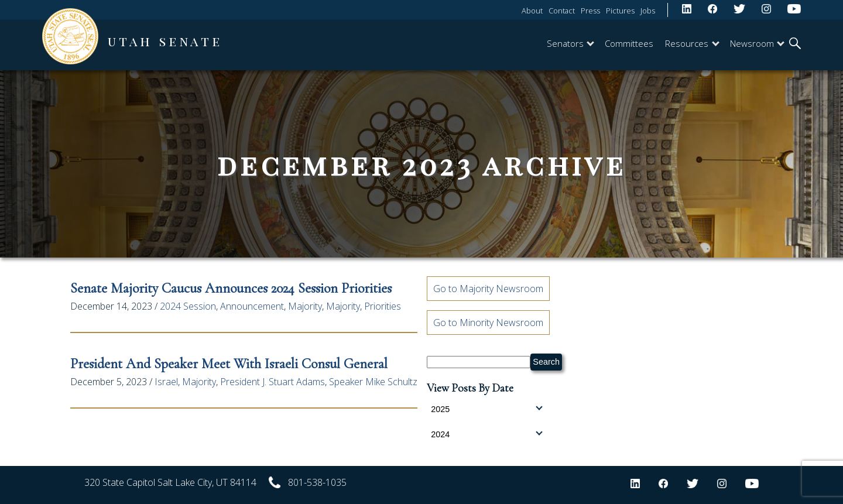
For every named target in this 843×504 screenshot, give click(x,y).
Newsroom (757, 43)
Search (546, 362)
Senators (570, 43)
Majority (305, 306)
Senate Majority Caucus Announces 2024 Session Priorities (231, 288)
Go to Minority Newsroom (488, 323)
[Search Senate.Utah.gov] (479, 362)
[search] (795, 44)
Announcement (252, 306)
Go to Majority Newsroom (488, 289)
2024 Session (188, 306)
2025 (486, 409)
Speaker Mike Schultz (373, 382)
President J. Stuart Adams (273, 382)
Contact (562, 11)
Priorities (383, 306)
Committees (629, 43)
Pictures (620, 11)
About (532, 11)
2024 (486, 434)
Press (590, 11)
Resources (692, 43)
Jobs (648, 11)
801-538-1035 (317, 482)
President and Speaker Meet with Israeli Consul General (229, 364)
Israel (166, 382)
